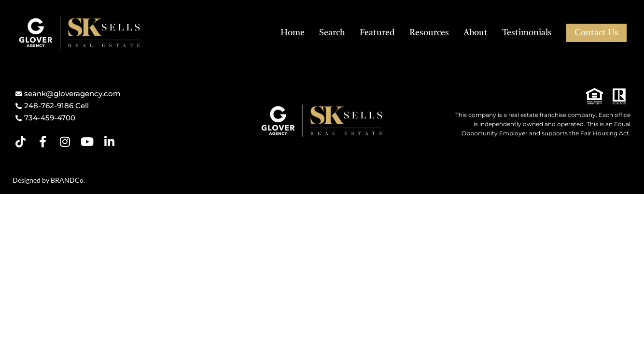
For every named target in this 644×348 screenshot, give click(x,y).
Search (332, 33)
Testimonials (527, 33)
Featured (377, 33)
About (476, 33)
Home (293, 33)
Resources (429, 33)
